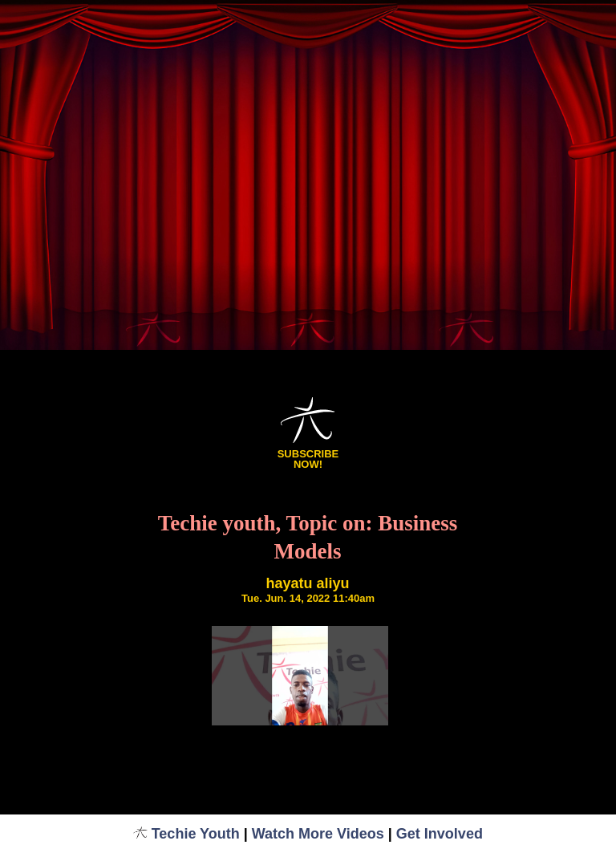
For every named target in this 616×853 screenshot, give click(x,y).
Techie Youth (186, 834)
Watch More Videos (318, 834)
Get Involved (440, 834)
